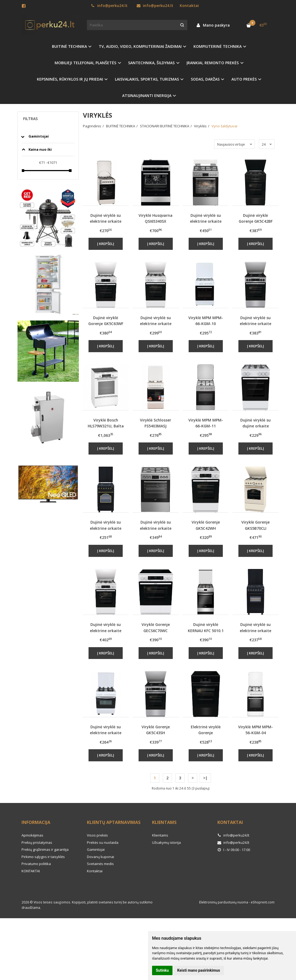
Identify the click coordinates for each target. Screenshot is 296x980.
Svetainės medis (100, 864)
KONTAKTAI (31, 871)
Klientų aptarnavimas (114, 822)
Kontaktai (189, 6)
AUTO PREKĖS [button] (244, 79)
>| (205, 778)
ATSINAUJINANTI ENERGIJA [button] (147, 96)
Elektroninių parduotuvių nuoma (224, 902)
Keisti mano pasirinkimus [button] (199, 970)
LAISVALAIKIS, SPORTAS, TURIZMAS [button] (147, 79)
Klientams (164, 822)
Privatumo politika (36, 864)
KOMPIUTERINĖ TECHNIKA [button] (218, 46)
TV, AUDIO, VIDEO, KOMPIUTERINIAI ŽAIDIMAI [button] (140, 46)
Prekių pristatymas (37, 842)
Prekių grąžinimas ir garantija (45, 849)
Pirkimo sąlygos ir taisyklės (43, 857)
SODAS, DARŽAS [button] (205, 79)
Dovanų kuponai (101, 857)
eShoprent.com (263, 902)
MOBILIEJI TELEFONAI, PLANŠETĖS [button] (85, 63)
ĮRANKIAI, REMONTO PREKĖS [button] (213, 63)
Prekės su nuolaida (103, 842)
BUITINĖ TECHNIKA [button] (69, 46)
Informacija (36, 822)
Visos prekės (97, 835)
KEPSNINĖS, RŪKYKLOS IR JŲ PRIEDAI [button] (70, 79)
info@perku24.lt (109, 6)
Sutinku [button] (162, 970)
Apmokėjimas (32, 835)
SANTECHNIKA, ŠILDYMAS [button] (151, 63)
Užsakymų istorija (166, 842)
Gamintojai (96, 849)
